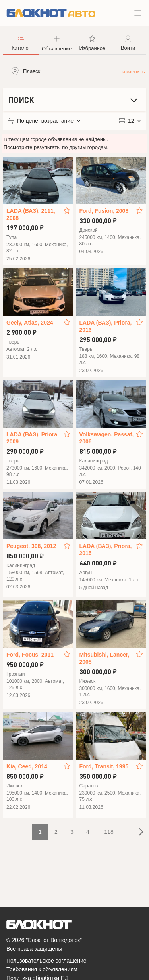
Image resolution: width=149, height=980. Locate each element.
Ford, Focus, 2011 (30, 655)
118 (109, 832)
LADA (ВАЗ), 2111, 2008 (31, 214)
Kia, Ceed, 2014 (27, 766)
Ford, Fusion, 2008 (104, 211)
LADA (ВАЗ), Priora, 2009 (33, 438)
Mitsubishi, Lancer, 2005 (104, 658)
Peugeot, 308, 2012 (31, 546)
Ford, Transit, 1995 (104, 766)
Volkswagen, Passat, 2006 (107, 438)
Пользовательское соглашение (46, 961)
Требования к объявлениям (42, 969)
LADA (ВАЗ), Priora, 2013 (106, 326)
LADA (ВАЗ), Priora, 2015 (106, 550)
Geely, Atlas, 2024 (30, 323)
